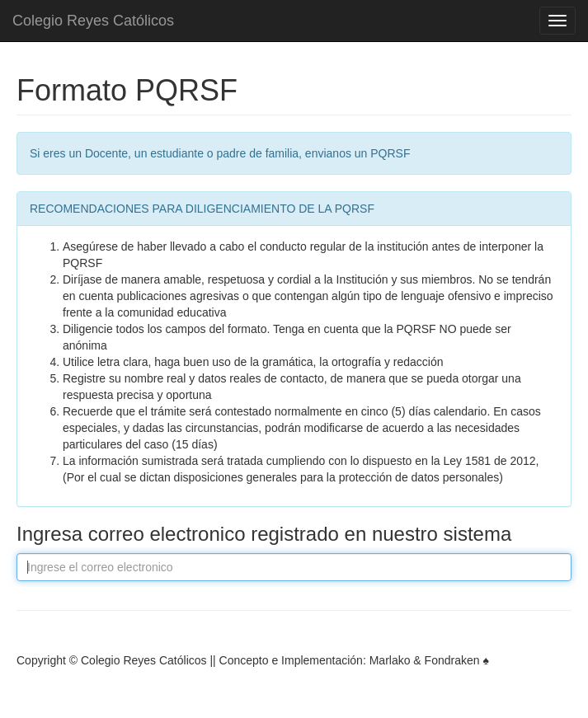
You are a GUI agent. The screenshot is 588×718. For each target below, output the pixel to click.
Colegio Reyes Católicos (93, 21)
